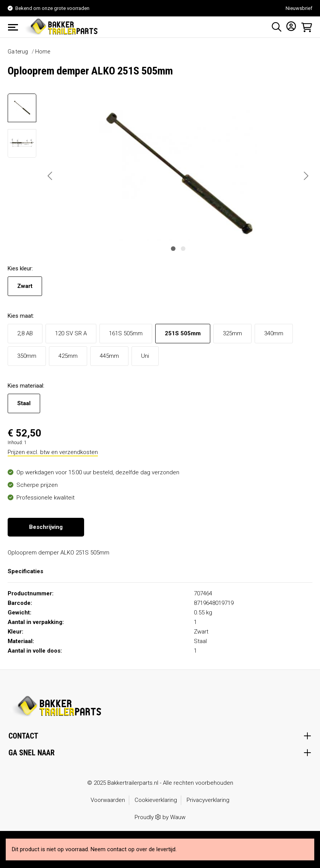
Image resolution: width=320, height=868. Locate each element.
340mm (274, 333)
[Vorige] (50, 176)
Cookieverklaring (156, 800)
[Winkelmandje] (304, 27)
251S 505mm (183, 333)
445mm (109, 356)
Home (43, 52)
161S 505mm (126, 333)
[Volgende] (306, 176)
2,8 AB (25, 333)
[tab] (46, 527)
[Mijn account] (289, 26)
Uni (145, 356)
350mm (27, 356)
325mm (232, 333)
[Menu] (15, 27)
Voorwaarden (108, 800)
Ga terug (18, 52)
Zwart (25, 286)
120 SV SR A (71, 333)
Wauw (178, 817)
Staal (24, 403)
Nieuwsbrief (299, 8)
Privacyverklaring (208, 800)
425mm (68, 356)
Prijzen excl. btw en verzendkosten (53, 452)
